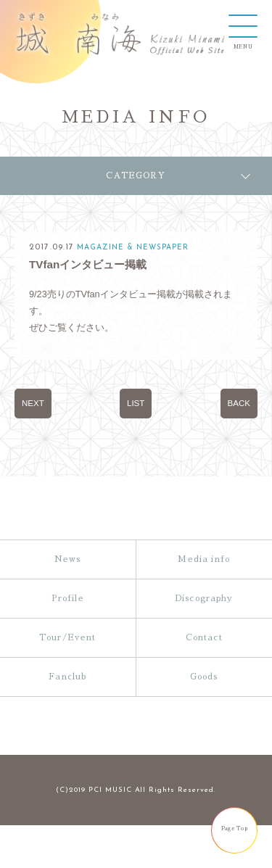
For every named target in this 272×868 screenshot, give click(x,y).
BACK (239, 403)
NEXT (33, 403)
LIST (136, 403)
